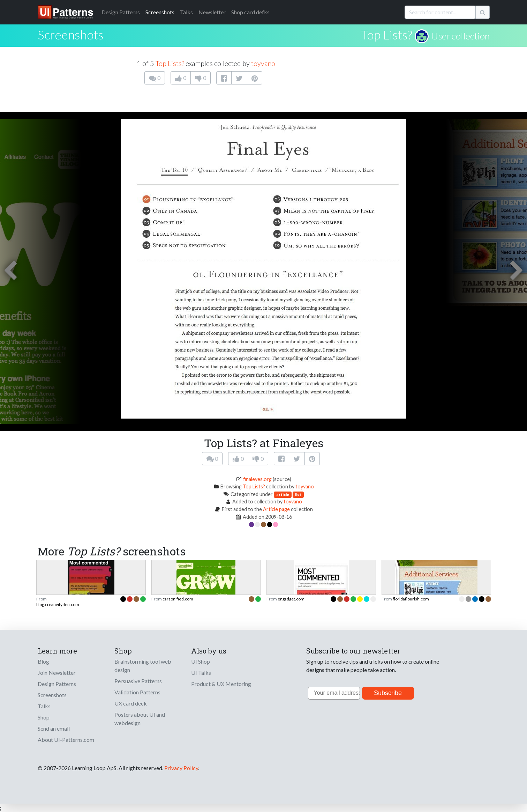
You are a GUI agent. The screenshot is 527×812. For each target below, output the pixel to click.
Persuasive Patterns (138, 681)
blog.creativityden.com (58, 604)
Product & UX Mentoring (221, 684)
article (283, 494)
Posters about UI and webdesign (140, 719)
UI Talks (201, 673)
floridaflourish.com (411, 599)
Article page (276, 509)
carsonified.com (178, 599)
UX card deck (131, 703)
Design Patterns (57, 684)
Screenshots (160, 12)
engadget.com (291, 599)
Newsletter (212, 12)
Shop (44, 717)
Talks (186, 12)
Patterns (121, 12)
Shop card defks (250, 12)
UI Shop (201, 661)
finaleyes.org (257, 479)
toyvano (263, 63)
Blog (43, 661)
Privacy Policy (181, 768)
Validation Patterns (137, 692)
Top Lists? (387, 35)
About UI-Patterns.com (66, 740)
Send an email (54, 728)
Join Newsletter (57, 673)
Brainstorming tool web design (143, 666)
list (298, 494)
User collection (460, 36)
